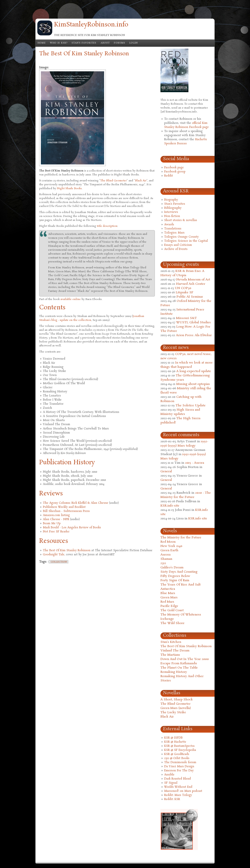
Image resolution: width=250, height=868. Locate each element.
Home (42, 43)
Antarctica (168, 589)
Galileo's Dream (172, 568)
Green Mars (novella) (176, 708)
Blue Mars (168, 593)
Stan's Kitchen (171, 642)
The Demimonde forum (180, 762)
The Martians (170, 655)
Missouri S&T (186, 318)
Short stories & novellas (181, 220)
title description (107, 226)
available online (71, 299)
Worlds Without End (178, 787)
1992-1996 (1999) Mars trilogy (184, 444)
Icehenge (167, 619)
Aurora (165, 555)
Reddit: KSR (172, 799)
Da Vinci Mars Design (179, 767)
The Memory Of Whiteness (181, 615)
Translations (173, 229)
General (166, 471)
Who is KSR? (59, 43)
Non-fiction (172, 216)
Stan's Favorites (84, 43)
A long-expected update (194, 371)
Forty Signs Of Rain (175, 580)
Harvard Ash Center (191, 284)
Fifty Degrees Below (175, 576)
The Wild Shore (172, 623)
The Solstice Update (191, 406)
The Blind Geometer (114, 181)
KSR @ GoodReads (177, 754)
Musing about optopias (193, 384)
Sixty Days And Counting (179, 572)
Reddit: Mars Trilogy (178, 795)
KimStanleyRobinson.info (91, 25)
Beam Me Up (52, 523)
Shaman (166, 559)
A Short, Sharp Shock (177, 700)
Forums (119, 43)
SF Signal (171, 783)
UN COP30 (183, 288)
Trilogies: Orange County (181, 237)
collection (59, 562)
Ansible (169, 775)
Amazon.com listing (56, 515)
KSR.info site (170, 506)
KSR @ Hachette (175, 742)
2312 (163, 563)
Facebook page (174, 168)
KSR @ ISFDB (173, 738)
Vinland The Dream (175, 651)
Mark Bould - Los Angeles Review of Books (72, 528)
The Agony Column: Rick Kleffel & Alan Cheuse (76, 503)
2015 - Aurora (195, 463)
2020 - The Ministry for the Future (186, 495)
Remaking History (174, 672)
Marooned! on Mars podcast (183, 791)
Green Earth (169, 550)
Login (133, 43)
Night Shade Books (69, 188)
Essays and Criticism (178, 245)
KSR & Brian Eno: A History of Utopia (182, 273)
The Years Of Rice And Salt (181, 585)
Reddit (169, 176)
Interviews (171, 212)
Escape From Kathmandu (179, 663)
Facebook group (175, 172)
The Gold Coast (172, 610)
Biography (171, 200)
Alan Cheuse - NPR (56, 519)
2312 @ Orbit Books (177, 758)
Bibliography (173, 208)
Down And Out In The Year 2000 (185, 659)
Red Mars (167, 602)
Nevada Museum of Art (193, 280)
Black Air (141, 181)
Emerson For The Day (179, 771)
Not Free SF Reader (56, 532)
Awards (169, 225)
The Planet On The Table (179, 668)
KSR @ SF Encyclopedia (180, 750)
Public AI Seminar (190, 297)
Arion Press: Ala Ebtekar (194, 335)
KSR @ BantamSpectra (179, 746)
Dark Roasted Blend (178, 779)
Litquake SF (185, 292)
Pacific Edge (169, 606)
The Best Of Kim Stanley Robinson (67, 550)
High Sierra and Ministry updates (180, 412)
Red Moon (168, 542)
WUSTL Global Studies (193, 322)
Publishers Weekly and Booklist (64, 507)
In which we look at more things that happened (187, 365)
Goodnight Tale (54, 555)
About (105, 43)
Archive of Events (176, 249)
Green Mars (169, 598)
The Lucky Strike (173, 712)
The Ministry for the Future (181, 538)
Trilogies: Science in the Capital (186, 241)
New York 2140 (171, 546)
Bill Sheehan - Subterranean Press (66, 511)
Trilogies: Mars (174, 233)
